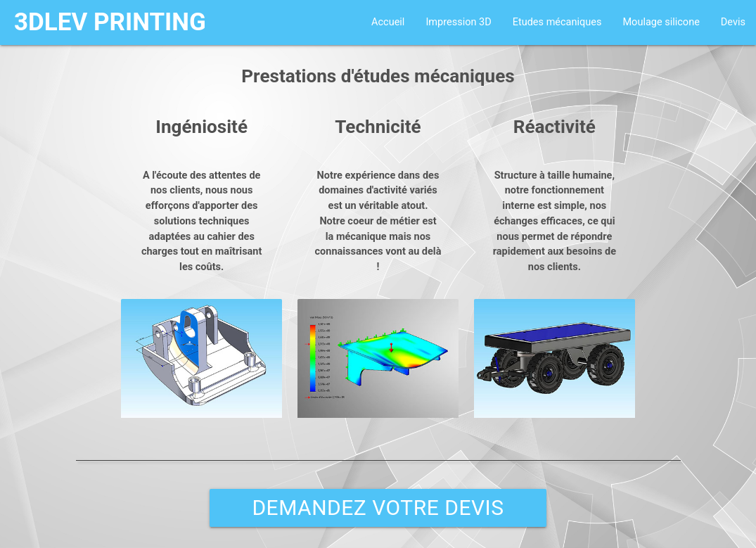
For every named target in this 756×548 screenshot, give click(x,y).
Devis (733, 22)
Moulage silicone (661, 22)
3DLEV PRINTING (110, 22)
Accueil (388, 22)
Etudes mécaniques (557, 22)
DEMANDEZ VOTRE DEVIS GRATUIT (378, 511)
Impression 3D (458, 22)
